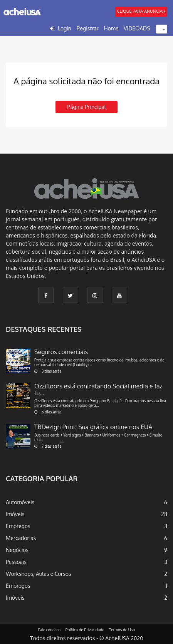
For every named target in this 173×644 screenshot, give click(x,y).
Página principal (86, 107)
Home (111, 28)
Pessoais (16, 562)
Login (65, 28)
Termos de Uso (122, 630)
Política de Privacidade (85, 630)
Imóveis (15, 514)
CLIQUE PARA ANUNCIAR (141, 11)
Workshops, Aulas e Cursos (38, 574)
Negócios (17, 550)
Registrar (87, 28)
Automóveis (20, 502)
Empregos (18, 526)
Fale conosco (50, 630)
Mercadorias (21, 538)
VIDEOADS (137, 28)
